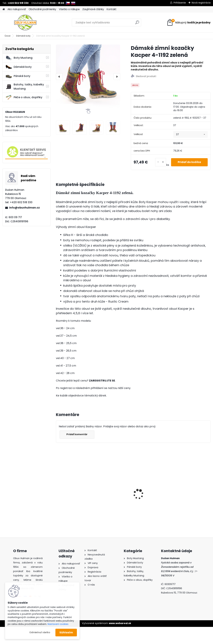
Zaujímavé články (93, 9)
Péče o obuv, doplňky (24, 97)
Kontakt (112, 9)
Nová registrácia (201, 3)
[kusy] (161, 162)
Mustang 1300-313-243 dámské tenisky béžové (73, 492)
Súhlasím (66, 632)
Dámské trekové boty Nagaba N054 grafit (190, 488)
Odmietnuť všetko (40, 632)
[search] (137, 24)
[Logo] (25, 23)
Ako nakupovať (17, 9)
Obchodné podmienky (42, 9)
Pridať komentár (77, 434)
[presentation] (59, 77)
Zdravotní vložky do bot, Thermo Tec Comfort (113, 493)
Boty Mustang (19, 58)
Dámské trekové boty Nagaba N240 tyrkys (150, 486)
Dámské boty (23, 36)
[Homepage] (4, 9)
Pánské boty (18, 76)
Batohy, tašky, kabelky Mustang (25, 87)
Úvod (7, 36)
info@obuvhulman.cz (24, 208)
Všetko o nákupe (69, 9)
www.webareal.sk (120, 623)
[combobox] (190, 134)
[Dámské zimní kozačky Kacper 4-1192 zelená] (88, 77)
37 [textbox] (177, 134)
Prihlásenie (180, 3)
